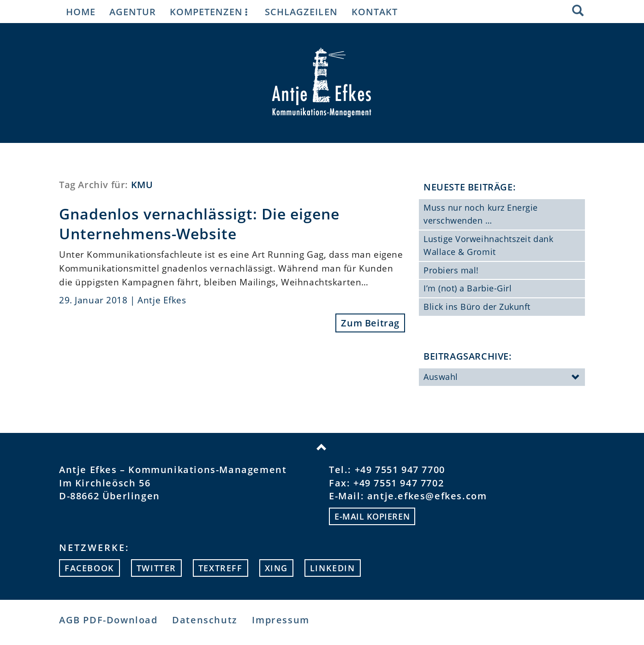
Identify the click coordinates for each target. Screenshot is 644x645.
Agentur (133, 12)
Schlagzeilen (301, 12)
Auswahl (502, 378)
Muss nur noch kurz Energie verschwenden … (481, 214)
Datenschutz (205, 620)
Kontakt (375, 12)
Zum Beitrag (370, 323)
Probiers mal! (451, 270)
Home (81, 12)
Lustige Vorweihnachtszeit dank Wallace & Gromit (488, 245)
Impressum (280, 620)
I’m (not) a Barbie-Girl (468, 288)
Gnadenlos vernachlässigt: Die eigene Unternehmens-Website (199, 224)
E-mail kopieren (372, 516)
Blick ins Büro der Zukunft (477, 307)
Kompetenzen (210, 12)
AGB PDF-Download (108, 620)
